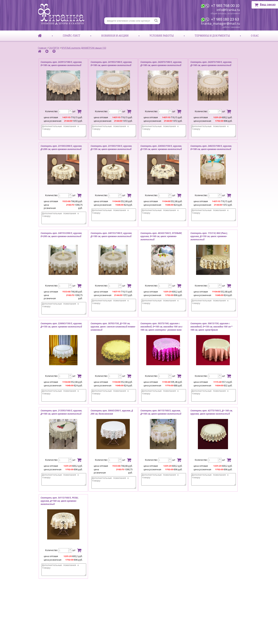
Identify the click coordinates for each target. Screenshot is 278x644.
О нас (255, 36)
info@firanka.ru (228, 10)
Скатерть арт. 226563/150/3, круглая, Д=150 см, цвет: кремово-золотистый (161, 148)
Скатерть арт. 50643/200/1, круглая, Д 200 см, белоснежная (112, 412)
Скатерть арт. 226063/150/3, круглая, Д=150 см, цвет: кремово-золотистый (61, 325)
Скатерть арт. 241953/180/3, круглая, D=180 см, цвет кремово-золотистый (111, 64)
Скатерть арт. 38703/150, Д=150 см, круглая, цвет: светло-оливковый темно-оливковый (113, 327)
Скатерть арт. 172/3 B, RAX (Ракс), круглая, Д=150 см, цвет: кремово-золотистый (209, 236)
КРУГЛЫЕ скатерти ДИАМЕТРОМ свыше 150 (84, 48)
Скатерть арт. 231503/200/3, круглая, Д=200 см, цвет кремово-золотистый (61, 148)
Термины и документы (212, 36)
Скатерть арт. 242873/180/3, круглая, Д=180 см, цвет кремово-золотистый (161, 64)
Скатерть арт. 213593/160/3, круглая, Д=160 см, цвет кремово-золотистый (61, 412)
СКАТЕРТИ (54, 48)
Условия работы (162, 36)
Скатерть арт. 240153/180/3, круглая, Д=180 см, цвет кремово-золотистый (111, 235)
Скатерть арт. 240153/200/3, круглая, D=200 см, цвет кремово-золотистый (61, 235)
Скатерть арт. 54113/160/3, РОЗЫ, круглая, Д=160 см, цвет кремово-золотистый (60, 501)
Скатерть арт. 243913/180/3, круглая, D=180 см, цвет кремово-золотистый (61, 64)
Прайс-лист (72, 36)
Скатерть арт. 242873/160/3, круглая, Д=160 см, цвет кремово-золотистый (211, 64)
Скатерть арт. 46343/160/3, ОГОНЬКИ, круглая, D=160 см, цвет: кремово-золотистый (161, 236)
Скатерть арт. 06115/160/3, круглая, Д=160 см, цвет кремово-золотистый (161, 412)
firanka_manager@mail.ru (220, 23)
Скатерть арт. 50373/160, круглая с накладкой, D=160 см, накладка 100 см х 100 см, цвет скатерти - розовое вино (161, 327)
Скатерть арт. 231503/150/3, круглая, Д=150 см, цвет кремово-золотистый (111, 148)
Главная (42, 48)
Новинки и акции (115, 36)
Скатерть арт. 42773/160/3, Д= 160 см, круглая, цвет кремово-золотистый (212, 412)
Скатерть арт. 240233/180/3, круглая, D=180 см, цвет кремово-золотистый (211, 148)
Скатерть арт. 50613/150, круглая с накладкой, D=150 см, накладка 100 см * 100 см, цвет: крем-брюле (211, 327)
